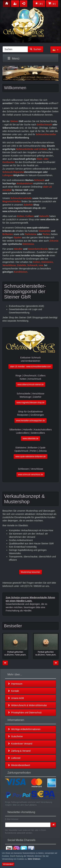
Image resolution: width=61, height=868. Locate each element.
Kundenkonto (41, 103)
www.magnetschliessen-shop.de (25, 208)
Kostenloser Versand (20, 744)
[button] (56, 50)
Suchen (36, 49)
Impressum (15, 684)
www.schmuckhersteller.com (17, 193)
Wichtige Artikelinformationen (24, 729)
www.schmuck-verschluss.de (17, 211)
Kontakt (13, 691)
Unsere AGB (16, 698)
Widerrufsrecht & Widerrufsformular (27, 705)
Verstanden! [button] (8, 864)
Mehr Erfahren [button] (34, 859)
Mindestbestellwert (19, 765)
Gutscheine (15, 736)
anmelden (7, 103)
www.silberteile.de (49, 219)
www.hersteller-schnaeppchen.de (32, 255)
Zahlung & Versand (19, 751)
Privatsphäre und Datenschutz (25, 713)
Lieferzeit (14, 758)
